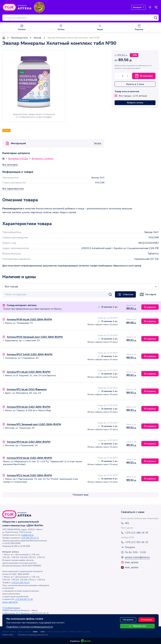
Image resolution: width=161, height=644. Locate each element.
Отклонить (147, 620)
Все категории (10, 165)
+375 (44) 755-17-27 (30, 538)
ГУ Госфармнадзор (11, 608)
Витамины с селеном (43, 159)
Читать (98, 143)
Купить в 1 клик (135, 84)
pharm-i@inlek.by (10, 602)
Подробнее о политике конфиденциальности (30, 627)
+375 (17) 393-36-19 (20, 583)
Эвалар (37, 38)
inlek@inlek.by (27, 535)
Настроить (128, 620)
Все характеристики (13, 189)
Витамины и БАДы (18, 159)
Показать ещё (81, 495)
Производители (19, 38)
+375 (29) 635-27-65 (24, 599)
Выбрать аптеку (135, 103)
